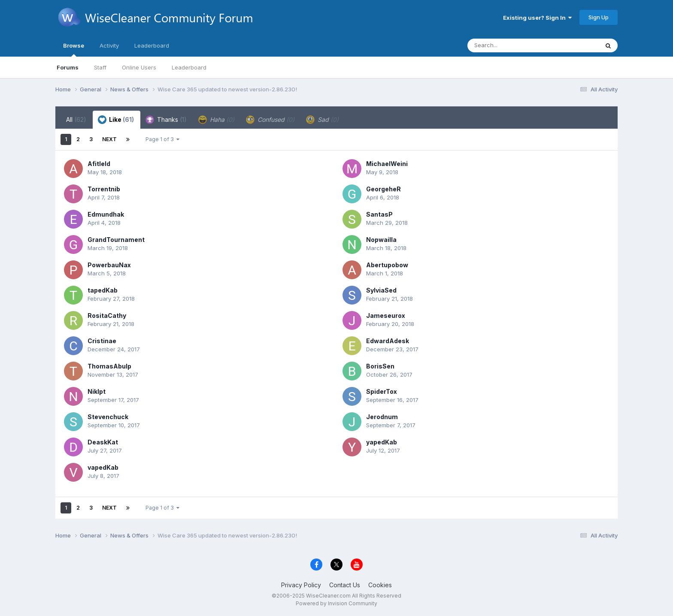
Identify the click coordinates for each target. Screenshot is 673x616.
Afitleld (99, 164)
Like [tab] (116, 120)
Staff (100, 67)
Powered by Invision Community (336, 603)
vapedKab (103, 467)
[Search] (510, 45)
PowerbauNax (109, 265)
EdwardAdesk (388, 341)
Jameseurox (386, 316)
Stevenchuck (108, 417)
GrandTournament (116, 240)
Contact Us (345, 585)
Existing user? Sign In (537, 18)
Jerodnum (382, 417)
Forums (68, 67)
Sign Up (599, 17)
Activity (109, 45)
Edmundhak (106, 214)
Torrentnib (104, 189)
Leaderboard (189, 67)
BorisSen (380, 366)
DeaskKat (103, 442)
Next (109, 139)
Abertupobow (387, 265)
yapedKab (382, 442)
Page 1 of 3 (162, 139)
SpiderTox (382, 391)
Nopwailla (381, 240)
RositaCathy (107, 316)
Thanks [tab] (166, 120)
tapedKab (103, 290)
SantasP (379, 214)
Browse (74, 49)
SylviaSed (381, 290)
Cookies (380, 585)
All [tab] (76, 119)
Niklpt (97, 391)
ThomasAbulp (109, 366)
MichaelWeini (387, 164)
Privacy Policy (301, 585)
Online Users (139, 67)
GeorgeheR (383, 189)
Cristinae (102, 341)
